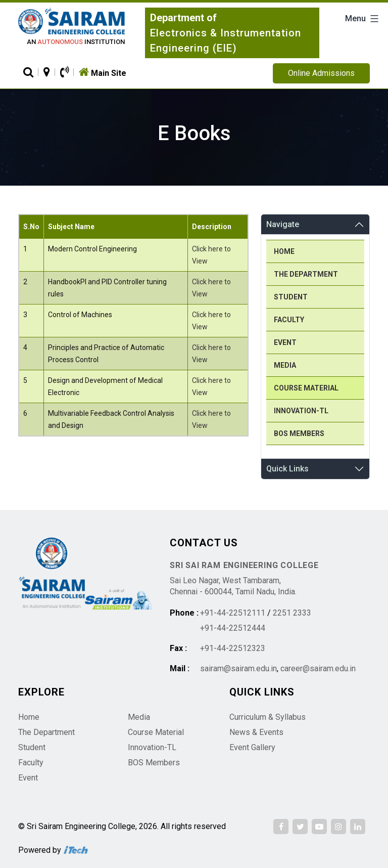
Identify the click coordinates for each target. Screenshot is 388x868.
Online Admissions (321, 73)
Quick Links (287, 469)
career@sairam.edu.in (318, 668)
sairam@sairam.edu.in (238, 668)
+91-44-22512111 (233, 613)
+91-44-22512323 (233, 648)
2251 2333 (292, 613)
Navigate (283, 224)
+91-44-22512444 (233, 628)
